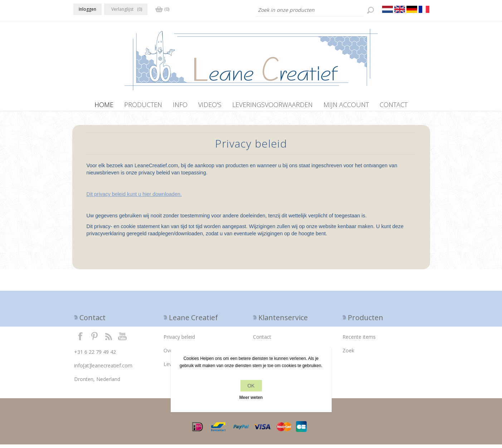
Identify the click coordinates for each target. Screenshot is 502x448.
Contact (262, 340)
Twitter (94, 339)
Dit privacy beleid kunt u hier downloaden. (134, 198)
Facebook (81, 339)
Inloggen (87, 9)
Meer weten (251, 398)
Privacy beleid (179, 340)
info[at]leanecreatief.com (103, 369)
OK (251, 386)
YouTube (123, 339)
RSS (108, 339)
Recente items (359, 340)
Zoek (348, 354)
